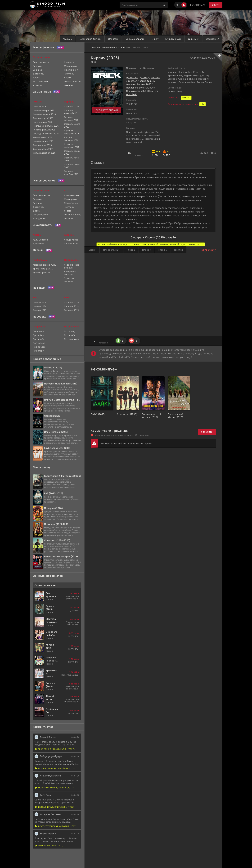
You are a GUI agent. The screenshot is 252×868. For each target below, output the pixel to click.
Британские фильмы (43, 269)
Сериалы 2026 (71, 106)
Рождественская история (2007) (56, 826)
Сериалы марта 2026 (72, 125)
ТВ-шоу (155, 39)
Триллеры (155, 77)
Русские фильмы (41, 272)
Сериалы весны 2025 (72, 152)
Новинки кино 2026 (43, 122)
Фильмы (68, 39)
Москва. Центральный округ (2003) (57, 768)
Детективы (125, 47)
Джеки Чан (38, 244)
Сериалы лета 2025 (71, 159)
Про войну (38, 335)
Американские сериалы (72, 266)
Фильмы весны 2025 (43, 141)
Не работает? (208, 250)
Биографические (42, 62)
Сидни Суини (71, 244)
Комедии (37, 85)
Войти (216, 5)
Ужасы (67, 78)
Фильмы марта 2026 (43, 118)
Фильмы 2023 (40, 310)
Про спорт (38, 351)
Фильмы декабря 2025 (44, 153)
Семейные (38, 331)
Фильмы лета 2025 (136, 91)
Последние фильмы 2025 (140, 88)
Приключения (71, 70)
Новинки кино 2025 (43, 137)
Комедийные (40, 218)
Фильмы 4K (194, 39)
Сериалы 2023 (71, 310)
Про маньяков (71, 339)
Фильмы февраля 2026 (44, 114)
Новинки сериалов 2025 (72, 146)
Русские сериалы (134, 39)
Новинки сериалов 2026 (72, 132)
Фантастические (73, 81)
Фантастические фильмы (141, 81)
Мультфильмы (173, 39)
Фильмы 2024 (40, 306)
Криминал (69, 62)
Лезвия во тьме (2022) (49, 846)
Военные (38, 70)
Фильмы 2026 (40, 106)
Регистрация (198, 5)
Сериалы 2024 (71, 306)
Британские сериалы (70, 273)
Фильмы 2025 (144, 84)
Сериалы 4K (213, 39)
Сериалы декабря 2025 (71, 173)
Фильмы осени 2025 (43, 149)
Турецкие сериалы (69, 280)
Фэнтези (69, 85)
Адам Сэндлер (40, 240)
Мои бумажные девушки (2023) (54, 788)
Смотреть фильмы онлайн (103, 47)
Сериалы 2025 (71, 302)
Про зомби (39, 339)
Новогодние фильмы (90, 39)
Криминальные (72, 195)
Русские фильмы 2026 (44, 130)
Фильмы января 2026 (44, 110)
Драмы (144, 77)
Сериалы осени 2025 (72, 166)
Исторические (40, 81)
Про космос (39, 343)
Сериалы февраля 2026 (71, 119)
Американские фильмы (45, 265)
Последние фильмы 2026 (46, 126)
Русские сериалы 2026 (71, 139)
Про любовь (39, 347)
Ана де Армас (71, 240)
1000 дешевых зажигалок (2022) (55, 749)
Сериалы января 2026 (71, 112)
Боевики (37, 66)
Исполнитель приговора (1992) (54, 807)
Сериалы (113, 39)
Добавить (207, 432)
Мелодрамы (70, 66)
